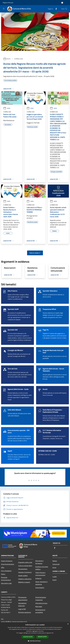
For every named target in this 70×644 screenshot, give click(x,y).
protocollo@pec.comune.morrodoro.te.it (14, 622)
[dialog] (35, 633)
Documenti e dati (6, 583)
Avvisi (9, 59)
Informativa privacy (41, 603)
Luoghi (55, 577)
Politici (3, 574)
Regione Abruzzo (8, 3)
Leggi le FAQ (22, 609)
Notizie (55, 561)
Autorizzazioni (40, 588)
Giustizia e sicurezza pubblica (42, 568)
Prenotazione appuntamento (23, 599)
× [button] (68, 624)
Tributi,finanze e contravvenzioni (40, 574)
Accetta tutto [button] (28, 637)
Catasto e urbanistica (25, 579)
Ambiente (38, 578)
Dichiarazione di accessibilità (40, 611)
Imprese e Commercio (25, 572)
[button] (35, 641)
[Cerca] (66, 9)
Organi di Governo (7, 561)
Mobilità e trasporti (24, 582)
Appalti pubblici (23, 576)
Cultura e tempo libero (25, 566)
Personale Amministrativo (6, 579)
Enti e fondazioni (6, 571)
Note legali (39, 606)
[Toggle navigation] (4, 9)
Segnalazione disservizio (22, 604)
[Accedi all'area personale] (62, 3)
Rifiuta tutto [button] (42, 637)
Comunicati (56, 564)
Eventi (55, 580)
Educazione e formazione (39, 562)
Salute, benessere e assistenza (41, 583)
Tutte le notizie (35, 253)
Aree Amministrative (8, 564)
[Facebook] (55, 9)
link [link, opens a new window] (53, 633)
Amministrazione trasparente (41, 599)
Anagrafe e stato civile (25, 562)
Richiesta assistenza (25, 612)
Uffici (3, 567)
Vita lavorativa (23, 569)
